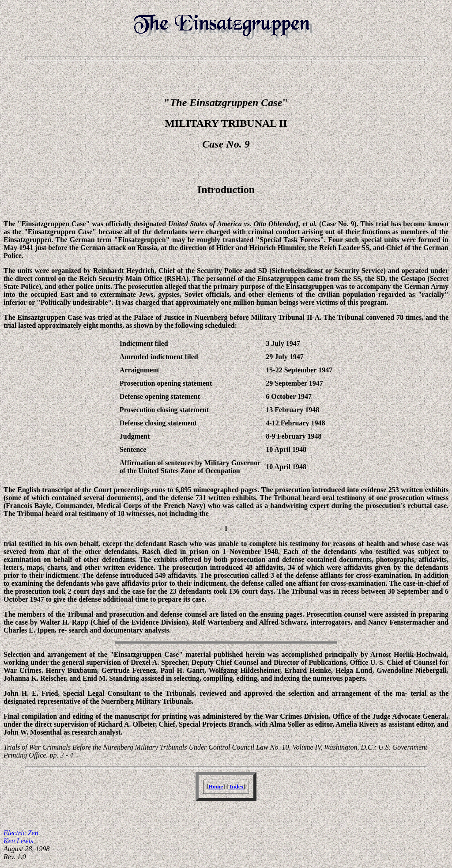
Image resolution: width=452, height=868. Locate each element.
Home (216, 787)
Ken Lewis (18, 841)
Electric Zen (21, 833)
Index (236, 787)
